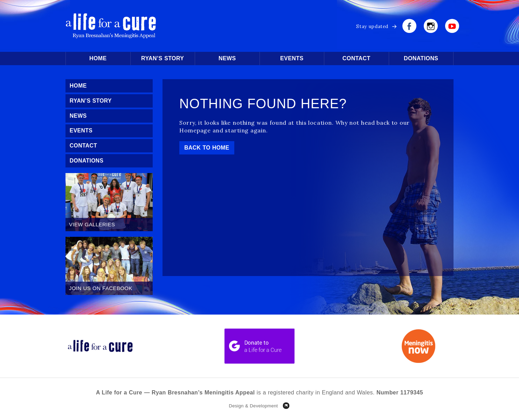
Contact (357, 58)
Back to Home (207, 148)
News (227, 58)
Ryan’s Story (162, 58)
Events (292, 58)
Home (98, 58)
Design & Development (253, 407)
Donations (421, 58)
